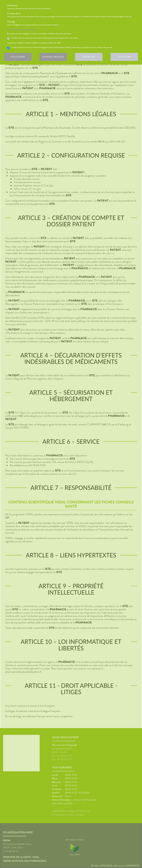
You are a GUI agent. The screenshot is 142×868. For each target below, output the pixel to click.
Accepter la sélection (53, 57)
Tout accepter (18, 57)
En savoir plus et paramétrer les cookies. (21, 29)
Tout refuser (89, 57)
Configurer (124, 57)
